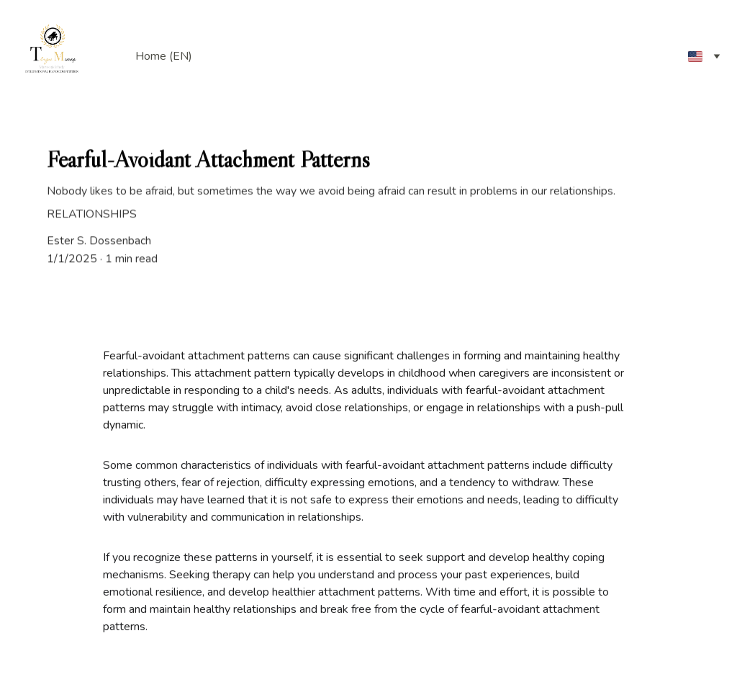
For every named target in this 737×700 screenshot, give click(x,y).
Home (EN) (164, 56)
